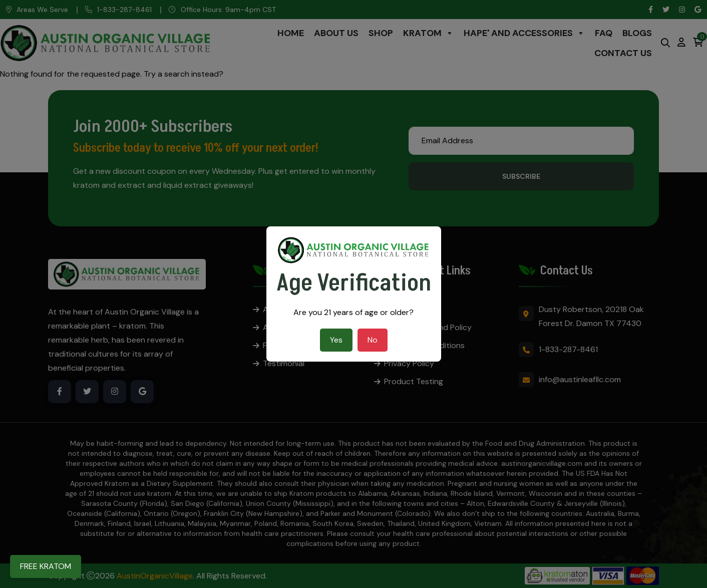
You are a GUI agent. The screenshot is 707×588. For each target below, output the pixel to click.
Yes (336, 340)
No (373, 340)
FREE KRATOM (46, 566)
